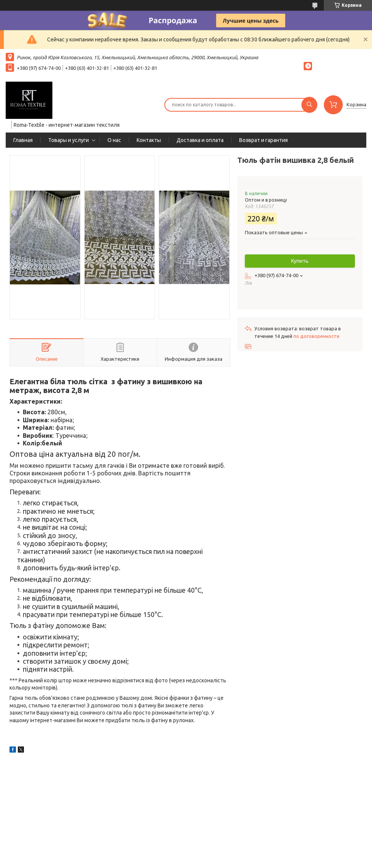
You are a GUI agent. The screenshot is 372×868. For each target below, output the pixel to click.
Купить (300, 261)
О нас (114, 140)
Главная (23, 140)
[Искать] (309, 105)
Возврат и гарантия (263, 140)
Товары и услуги (69, 140)
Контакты (149, 140)
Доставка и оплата (200, 140)
